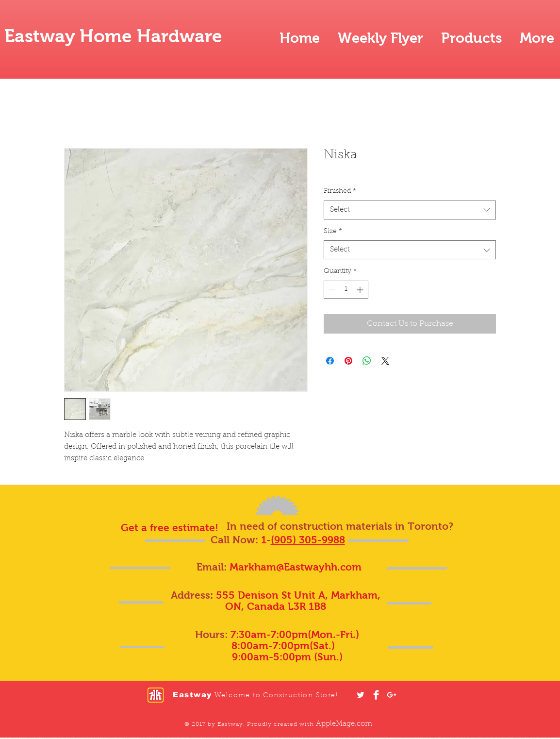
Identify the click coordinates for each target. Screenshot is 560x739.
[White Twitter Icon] (361, 695)
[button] (471, 38)
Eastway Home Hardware (113, 36)
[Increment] (361, 290)
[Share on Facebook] (330, 361)
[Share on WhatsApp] (367, 361)
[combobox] (410, 210)
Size (333, 232)
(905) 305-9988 (308, 540)
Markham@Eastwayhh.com (296, 567)
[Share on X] (385, 361)
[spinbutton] (346, 290)
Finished (340, 191)
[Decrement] (331, 290)
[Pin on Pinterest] (348, 361)
